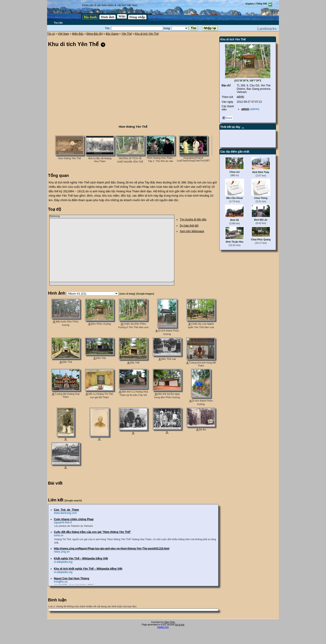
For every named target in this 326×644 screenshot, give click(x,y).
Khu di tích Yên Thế (147, 34)
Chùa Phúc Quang (261, 240)
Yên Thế (126, 34)
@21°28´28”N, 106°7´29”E (248, 81)
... (243, 127)
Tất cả (51, 34)
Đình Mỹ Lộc (261, 220)
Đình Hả (235, 220)
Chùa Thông (261, 198)
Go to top (180, 625)
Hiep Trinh (170, 622)
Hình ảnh (108, 17)
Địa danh (90, 17)
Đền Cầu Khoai (235, 198)
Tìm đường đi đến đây (193, 220)
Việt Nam (63, 34)
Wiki (122, 16)
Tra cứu (58, 23)
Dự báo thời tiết (189, 226)
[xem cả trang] (127, 294)
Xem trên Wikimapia (192, 231)
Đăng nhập (137, 17)
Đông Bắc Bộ (95, 34)
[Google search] (73, 501)
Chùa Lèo (235, 172)
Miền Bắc (78, 34)
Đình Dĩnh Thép (261, 172)
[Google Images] (145, 294)
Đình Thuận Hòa (234, 242)
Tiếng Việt (261, 4)
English (250, 4)
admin (241, 97)
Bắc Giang (112, 34)
